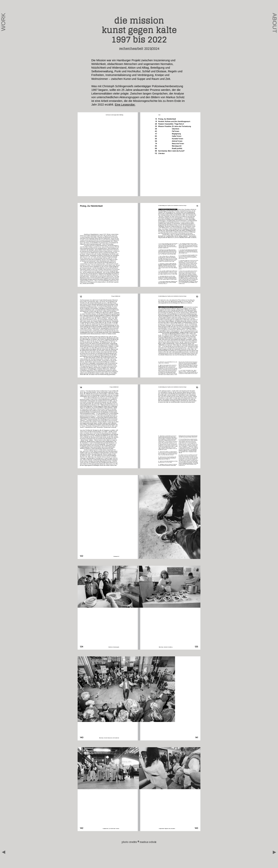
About (275, 23)
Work (3, 22)
